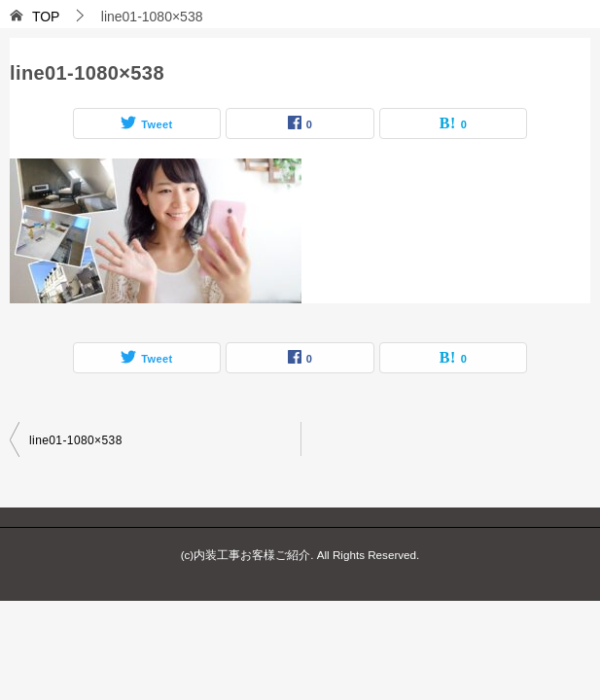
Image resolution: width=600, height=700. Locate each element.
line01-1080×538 (76, 440)
